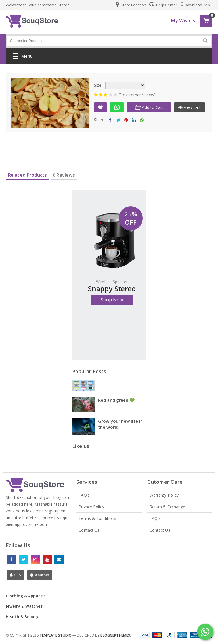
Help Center (163, 5)
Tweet (118, 121)
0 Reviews (64, 175)
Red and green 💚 (117, 400)
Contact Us (89, 530)
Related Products (28, 175)
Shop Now (112, 300)
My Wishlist (184, 20)
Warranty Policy (164, 495)
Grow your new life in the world (120, 424)
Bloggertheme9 (115, 635)
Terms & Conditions (97, 518)
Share (110, 121)
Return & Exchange (167, 507)
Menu (23, 57)
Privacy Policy (91, 507)
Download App (195, 5)
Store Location (131, 5)
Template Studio (56, 635)
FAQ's (84, 495)
